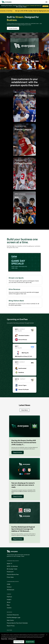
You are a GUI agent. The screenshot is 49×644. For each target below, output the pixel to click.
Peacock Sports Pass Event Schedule (17, 623)
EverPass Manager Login (14, 617)
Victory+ (9, 587)
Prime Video (10, 577)
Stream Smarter (13, 28)
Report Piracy (11, 626)
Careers (9, 608)
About (9, 602)
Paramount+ (10, 572)
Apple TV (9, 563)
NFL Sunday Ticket (12, 569)
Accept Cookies (30, 642)
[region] (24, 638)
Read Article (18, 452)
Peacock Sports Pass (13, 574)
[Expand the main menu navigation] (46, 2)
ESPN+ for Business (12, 566)
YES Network (10, 590)
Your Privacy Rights (19, 642)
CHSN (8, 584)
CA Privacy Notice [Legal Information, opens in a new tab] (12, 639)
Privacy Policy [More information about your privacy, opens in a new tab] (4, 639)
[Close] (47, 635)
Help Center (10, 620)
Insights (9, 599)
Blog (8, 605)
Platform (9, 597)
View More (25, 410)
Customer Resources (13, 615)
